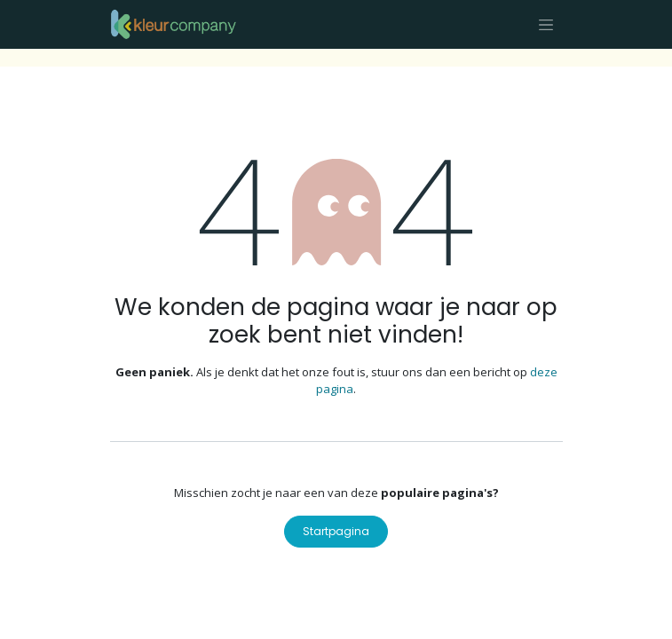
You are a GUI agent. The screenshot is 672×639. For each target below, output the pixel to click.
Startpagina (336, 531)
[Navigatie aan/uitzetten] (546, 24)
